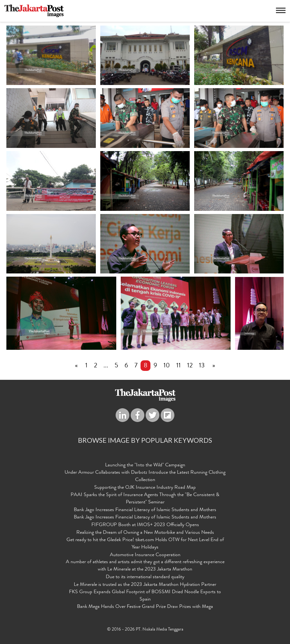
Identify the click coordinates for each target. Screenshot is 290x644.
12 (190, 366)
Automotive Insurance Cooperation (145, 555)
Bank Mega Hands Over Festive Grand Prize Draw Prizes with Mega (145, 607)
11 (179, 366)
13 (202, 366)
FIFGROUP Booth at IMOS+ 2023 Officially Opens (145, 525)
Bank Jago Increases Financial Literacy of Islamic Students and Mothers (145, 510)
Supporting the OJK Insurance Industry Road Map (145, 488)
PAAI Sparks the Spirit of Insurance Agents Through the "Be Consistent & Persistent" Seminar (145, 499)
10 (167, 366)
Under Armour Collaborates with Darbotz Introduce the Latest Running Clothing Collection (145, 477)
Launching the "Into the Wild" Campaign (145, 466)
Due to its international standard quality (145, 578)
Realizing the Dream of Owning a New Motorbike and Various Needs (145, 533)
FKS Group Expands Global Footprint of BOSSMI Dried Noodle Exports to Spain (145, 596)
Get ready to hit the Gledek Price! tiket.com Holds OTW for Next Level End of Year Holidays (145, 544)
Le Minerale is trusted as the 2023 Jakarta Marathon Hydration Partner (145, 585)
